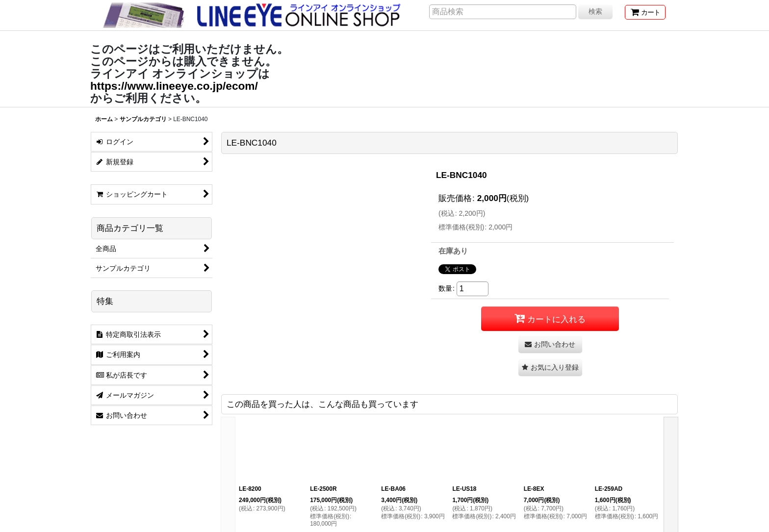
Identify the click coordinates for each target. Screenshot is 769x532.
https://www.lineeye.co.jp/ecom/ (174, 86)
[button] (550, 367)
